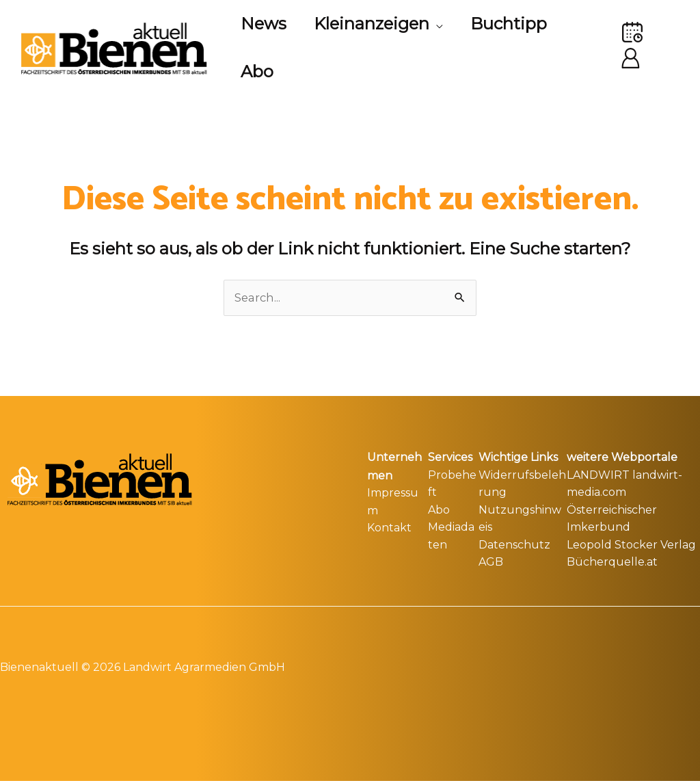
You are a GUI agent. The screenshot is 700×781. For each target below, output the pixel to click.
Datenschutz (514, 543)
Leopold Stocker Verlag (631, 543)
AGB (491, 560)
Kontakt (389, 526)
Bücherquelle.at (612, 560)
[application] (444, 24)
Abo (439, 508)
